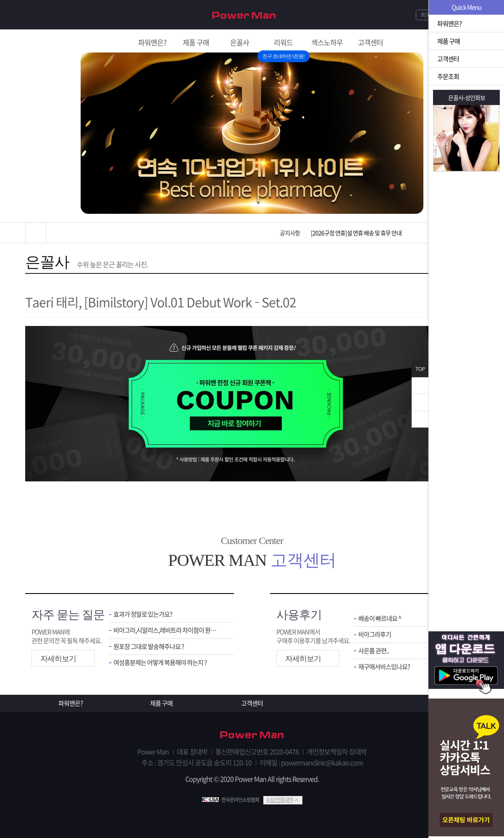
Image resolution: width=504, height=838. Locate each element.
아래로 (420, 419)
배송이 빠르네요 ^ (380, 619)
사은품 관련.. (374, 651)
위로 (420, 402)
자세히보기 (58, 659)
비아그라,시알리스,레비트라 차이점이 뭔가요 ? (167, 630)
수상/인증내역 (279, 800)
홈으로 (36, 233)
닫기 (420, 386)
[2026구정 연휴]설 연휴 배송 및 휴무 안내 (356, 233)
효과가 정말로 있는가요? (143, 614)
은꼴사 (47, 262)
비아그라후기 (375, 634)
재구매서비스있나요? (384, 667)
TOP (420, 369)
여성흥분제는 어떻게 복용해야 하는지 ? (160, 663)
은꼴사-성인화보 (467, 97)
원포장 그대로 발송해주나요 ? (149, 647)
